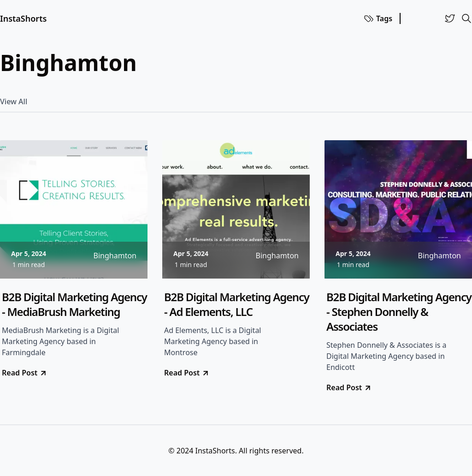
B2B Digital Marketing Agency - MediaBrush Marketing (74, 304)
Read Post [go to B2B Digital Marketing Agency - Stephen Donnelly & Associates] (349, 387)
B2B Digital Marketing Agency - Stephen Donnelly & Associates (399, 312)
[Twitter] (450, 18)
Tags (378, 18)
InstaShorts (23, 18)
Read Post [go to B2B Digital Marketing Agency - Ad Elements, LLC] (187, 373)
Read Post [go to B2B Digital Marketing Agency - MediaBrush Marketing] (25, 373)
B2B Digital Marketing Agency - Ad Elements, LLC (237, 304)
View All (14, 101)
